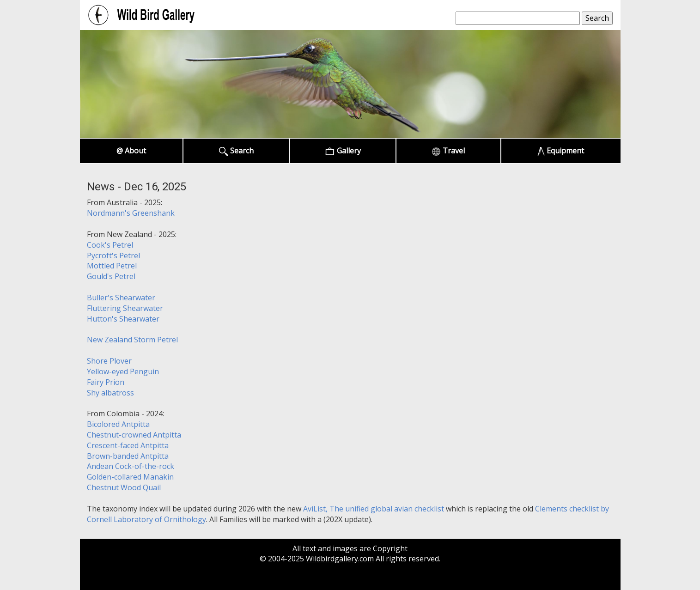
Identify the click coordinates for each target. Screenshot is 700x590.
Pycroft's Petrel (113, 255)
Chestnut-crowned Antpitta (134, 435)
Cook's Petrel (110, 245)
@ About (131, 151)
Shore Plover (109, 361)
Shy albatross (110, 393)
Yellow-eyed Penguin (123, 371)
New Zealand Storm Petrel (132, 340)
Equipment (561, 151)
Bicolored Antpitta (118, 424)
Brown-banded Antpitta (128, 456)
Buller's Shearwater (121, 298)
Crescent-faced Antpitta (128, 445)
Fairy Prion (106, 382)
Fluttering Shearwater (125, 308)
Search (236, 151)
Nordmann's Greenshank (131, 213)
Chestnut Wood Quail (124, 487)
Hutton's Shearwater (123, 319)
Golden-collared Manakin (130, 477)
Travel (448, 151)
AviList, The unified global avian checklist (374, 509)
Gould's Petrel (111, 276)
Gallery (343, 151)
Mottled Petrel (112, 266)
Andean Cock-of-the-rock (131, 466)
